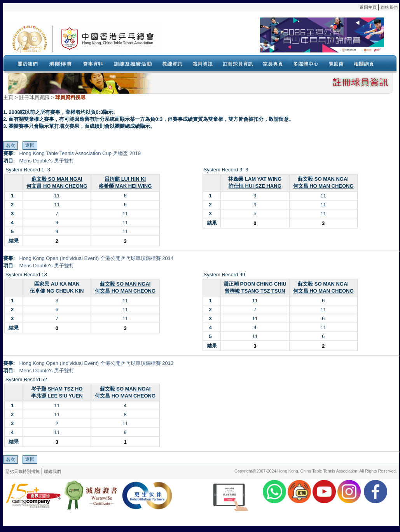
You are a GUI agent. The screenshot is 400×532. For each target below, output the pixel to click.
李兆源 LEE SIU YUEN (57, 396)
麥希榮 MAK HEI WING (125, 186)
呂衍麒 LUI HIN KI (125, 179)
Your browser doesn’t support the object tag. (273, 38)
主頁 (8, 97)
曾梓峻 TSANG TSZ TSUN (255, 291)
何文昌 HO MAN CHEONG (57, 186)
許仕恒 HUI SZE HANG (255, 186)
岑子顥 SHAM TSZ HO (57, 389)
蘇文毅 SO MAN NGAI (57, 179)
